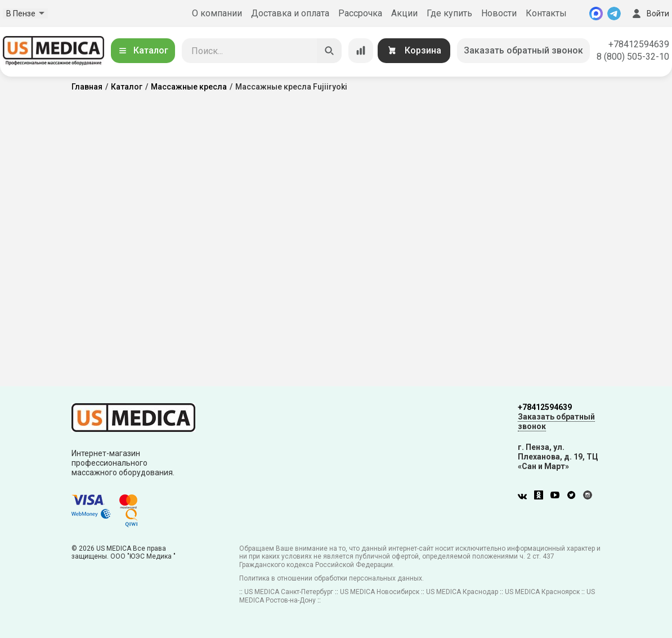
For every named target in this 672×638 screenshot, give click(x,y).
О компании (217, 13)
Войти (649, 14)
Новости (499, 13)
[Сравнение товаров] (361, 51)
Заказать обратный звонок (523, 50)
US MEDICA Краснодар (462, 592)
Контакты (546, 13)
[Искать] (329, 51)
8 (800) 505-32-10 (633, 57)
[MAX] (596, 14)
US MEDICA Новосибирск (380, 592)
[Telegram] (614, 14)
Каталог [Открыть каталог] (143, 50)
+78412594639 (639, 44)
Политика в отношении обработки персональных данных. (331, 578)
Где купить (449, 13)
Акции (404, 13)
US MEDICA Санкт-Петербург (289, 592)
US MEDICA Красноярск (542, 592)
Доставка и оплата (290, 13)
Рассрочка (360, 13)
